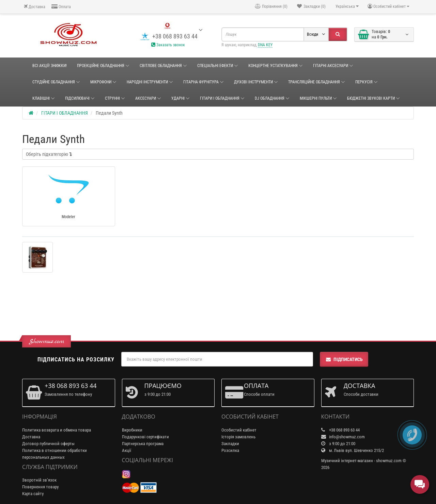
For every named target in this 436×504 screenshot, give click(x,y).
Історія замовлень (238, 437)
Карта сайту (33, 494)
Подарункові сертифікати (145, 437)
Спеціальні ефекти (218, 66)
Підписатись (344, 359)
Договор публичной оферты (48, 444)
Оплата (61, 7)
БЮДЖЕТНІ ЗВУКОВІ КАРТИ (373, 98)
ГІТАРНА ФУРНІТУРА (204, 82)
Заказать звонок (168, 45)
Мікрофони (103, 82)
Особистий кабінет (239, 430)
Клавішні (44, 98)
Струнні (115, 98)
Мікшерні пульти (318, 98)
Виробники (132, 430)
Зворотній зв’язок (39, 480)
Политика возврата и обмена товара (57, 430)
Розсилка (230, 450)
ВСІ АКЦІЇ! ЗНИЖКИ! (50, 66)
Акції (127, 450)
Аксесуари (148, 98)
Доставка (35, 7)
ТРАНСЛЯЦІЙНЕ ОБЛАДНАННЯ (317, 82)
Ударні (181, 98)
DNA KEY (265, 45)
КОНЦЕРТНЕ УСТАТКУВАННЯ (276, 66)
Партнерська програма (143, 444)
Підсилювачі (80, 98)
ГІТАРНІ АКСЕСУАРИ (333, 66)
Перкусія (367, 82)
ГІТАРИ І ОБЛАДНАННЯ (222, 98)
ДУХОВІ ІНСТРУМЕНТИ (256, 82)
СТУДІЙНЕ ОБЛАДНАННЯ (56, 82)
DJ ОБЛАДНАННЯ (272, 98)
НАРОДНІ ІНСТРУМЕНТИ (150, 82)
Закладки (230, 444)
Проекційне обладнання (103, 66)
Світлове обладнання (163, 66)
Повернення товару (40, 487)
